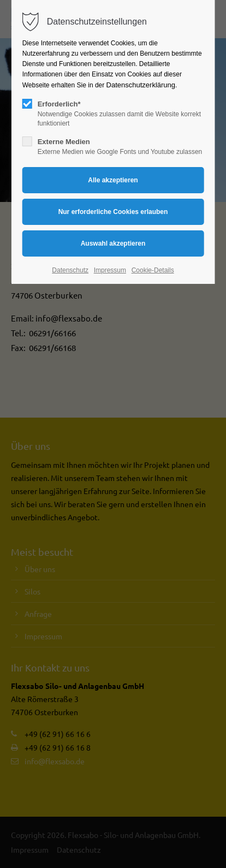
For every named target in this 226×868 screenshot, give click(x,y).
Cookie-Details (153, 270)
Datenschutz (70, 270)
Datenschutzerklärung (141, 85)
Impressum (110, 270)
